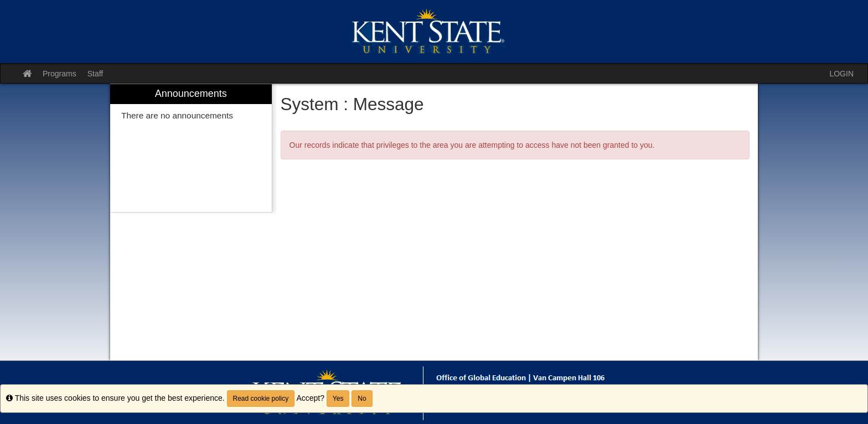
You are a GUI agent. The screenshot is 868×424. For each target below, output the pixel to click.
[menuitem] (191, 148)
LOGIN (841, 74)
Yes (338, 399)
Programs (60, 74)
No (362, 399)
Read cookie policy (261, 399)
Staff (95, 74)
